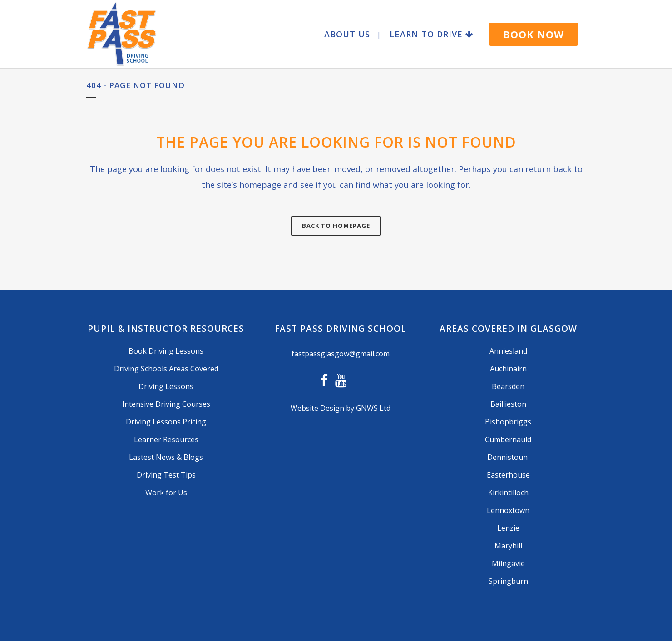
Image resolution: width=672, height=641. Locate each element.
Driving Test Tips (166, 475)
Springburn (508, 581)
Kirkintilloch (508, 493)
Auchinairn (508, 369)
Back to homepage (336, 226)
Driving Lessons (166, 386)
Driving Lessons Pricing (166, 422)
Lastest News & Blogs (166, 457)
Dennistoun (508, 457)
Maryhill (508, 546)
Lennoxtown (508, 510)
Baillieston (508, 404)
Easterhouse (508, 475)
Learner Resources (166, 439)
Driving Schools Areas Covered (166, 369)
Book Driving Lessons (166, 351)
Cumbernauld (508, 439)
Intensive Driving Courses (166, 404)
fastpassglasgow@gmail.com (341, 354)
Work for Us (166, 493)
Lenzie (508, 528)
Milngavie (508, 563)
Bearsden (508, 386)
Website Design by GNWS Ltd (341, 408)
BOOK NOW (534, 34)
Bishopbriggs (508, 422)
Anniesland (508, 351)
